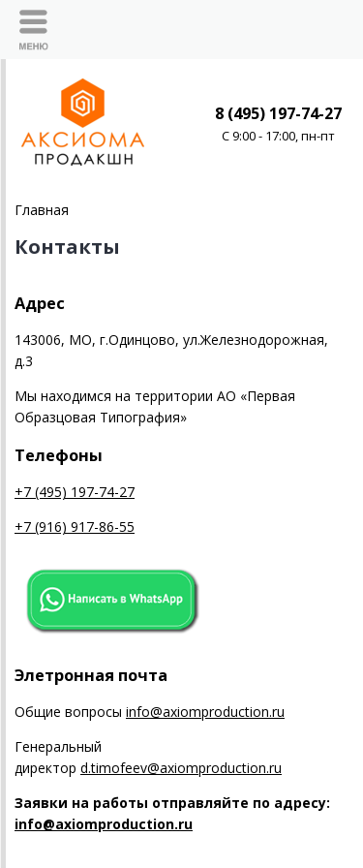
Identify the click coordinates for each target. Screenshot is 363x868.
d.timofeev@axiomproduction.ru (181, 768)
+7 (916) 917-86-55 (75, 527)
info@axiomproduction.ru (205, 712)
